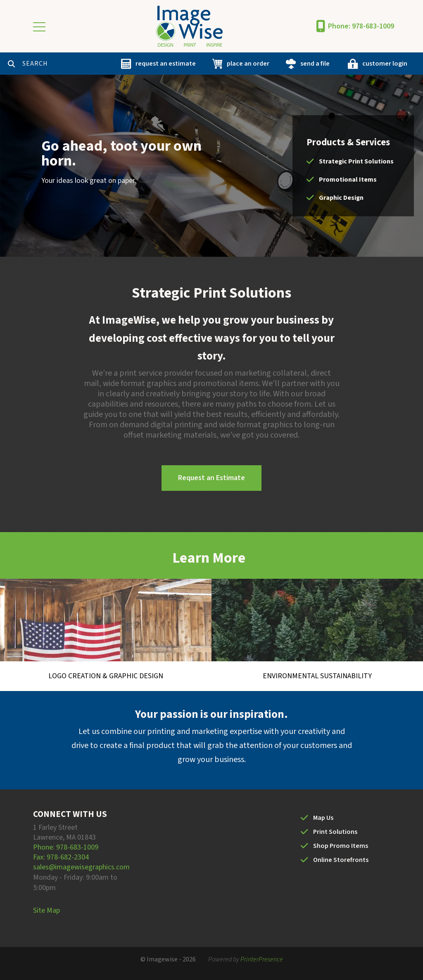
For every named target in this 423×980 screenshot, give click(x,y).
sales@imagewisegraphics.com (81, 867)
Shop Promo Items (341, 846)
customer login (385, 64)
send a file (315, 64)
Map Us (323, 818)
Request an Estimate (211, 478)
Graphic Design (341, 198)
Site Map (46, 910)
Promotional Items (348, 180)
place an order (248, 64)
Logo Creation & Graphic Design (106, 676)
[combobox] (64, 64)
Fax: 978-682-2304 (61, 857)
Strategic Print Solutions (356, 161)
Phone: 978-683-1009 (361, 26)
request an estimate (166, 64)
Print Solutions (335, 832)
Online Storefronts (341, 860)
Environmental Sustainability (317, 676)
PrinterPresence (262, 959)
